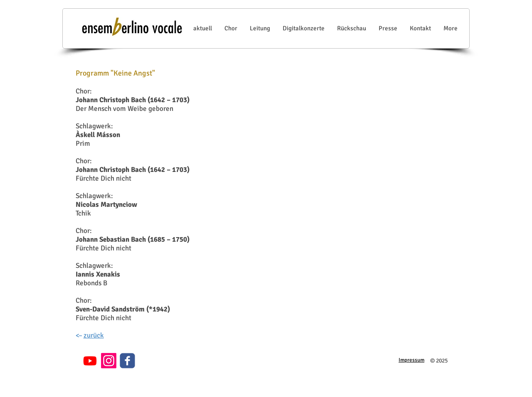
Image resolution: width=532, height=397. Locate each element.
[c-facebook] (127, 361)
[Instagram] (109, 361)
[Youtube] (90, 361)
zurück (94, 335)
